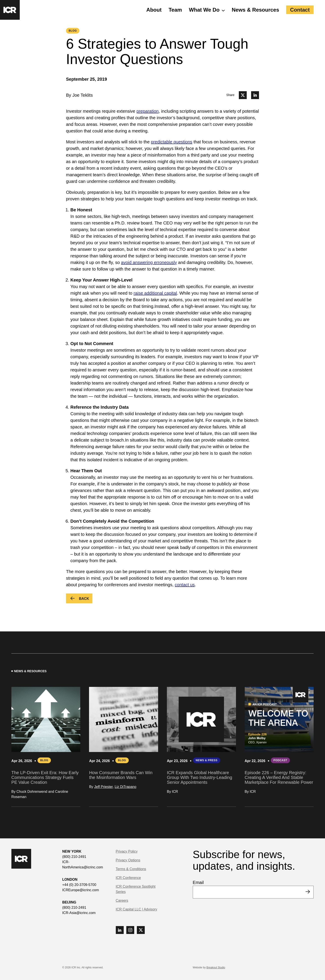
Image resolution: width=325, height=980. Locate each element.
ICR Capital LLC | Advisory (137, 909)
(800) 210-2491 (74, 857)
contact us (185, 585)
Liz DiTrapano (126, 787)
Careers (122, 901)
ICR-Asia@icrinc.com (79, 913)
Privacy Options (128, 860)
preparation (147, 111)
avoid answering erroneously (149, 262)
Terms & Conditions (131, 869)
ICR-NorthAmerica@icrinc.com (83, 865)
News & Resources (255, 10)
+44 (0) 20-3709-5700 (79, 885)
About (154, 10)
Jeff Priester (104, 787)
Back (86, 599)
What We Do (204, 10)
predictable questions (172, 142)
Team (175, 10)
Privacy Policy (127, 851)
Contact (300, 10)
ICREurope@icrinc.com (81, 890)
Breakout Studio (216, 968)
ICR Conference (128, 878)
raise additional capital (155, 293)
